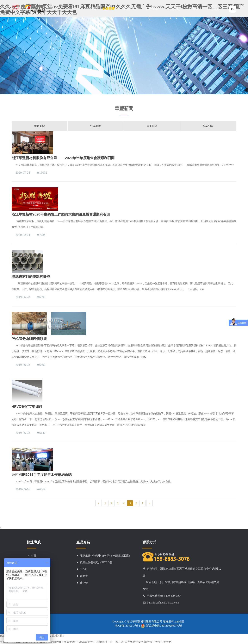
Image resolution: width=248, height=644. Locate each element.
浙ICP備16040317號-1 (128, 626)
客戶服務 (194, 9)
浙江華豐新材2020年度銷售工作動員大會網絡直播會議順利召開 (61, 214)
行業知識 (208, 126)
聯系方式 (215, 9)
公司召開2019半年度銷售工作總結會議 (42, 475)
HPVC (83, 569)
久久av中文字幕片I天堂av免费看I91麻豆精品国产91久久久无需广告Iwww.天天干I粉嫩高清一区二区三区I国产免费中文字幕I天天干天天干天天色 (86, 642)
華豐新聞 (40, 126)
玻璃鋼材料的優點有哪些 (31, 277)
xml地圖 (179, 622)
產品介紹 (132, 9)
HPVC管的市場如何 (27, 407)
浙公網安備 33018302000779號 (161, 626)
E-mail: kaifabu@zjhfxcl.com (163, 603)
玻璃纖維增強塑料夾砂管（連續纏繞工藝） (106, 556)
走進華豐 (110, 9)
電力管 (84, 576)
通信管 (84, 583)
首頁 (93, 9)
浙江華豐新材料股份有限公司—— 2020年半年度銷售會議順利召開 (63, 158)
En (233, 9)
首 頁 (33, 556)
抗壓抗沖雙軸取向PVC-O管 (96, 563)
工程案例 (154, 9)
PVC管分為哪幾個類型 (29, 339)
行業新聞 (96, 126)
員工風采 (152, 126)
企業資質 (174, 9)
